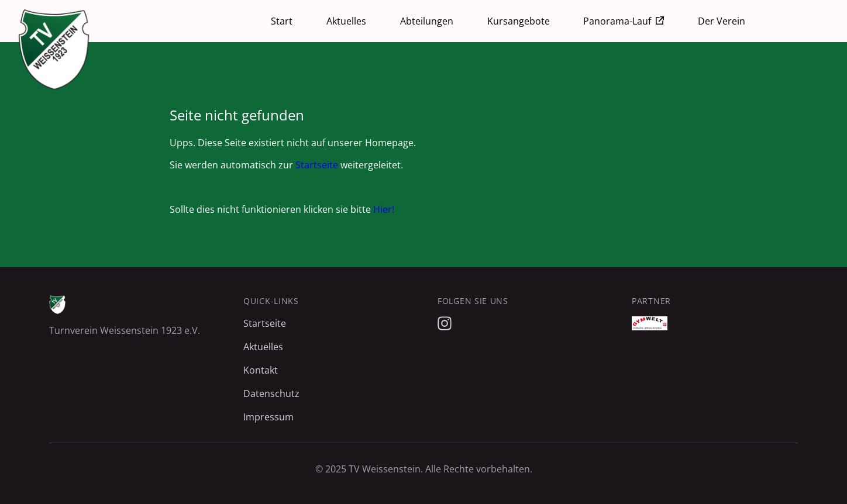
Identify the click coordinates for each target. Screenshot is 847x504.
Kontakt (261, 370)
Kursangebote (519, 21)
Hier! (384, 209)
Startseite (317, 165)
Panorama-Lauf (617, 21)
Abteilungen (427, 21)
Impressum (268, 417)
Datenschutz (271, 393)
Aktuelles (346, 21)
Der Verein (722, 21)
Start (282, 21)
